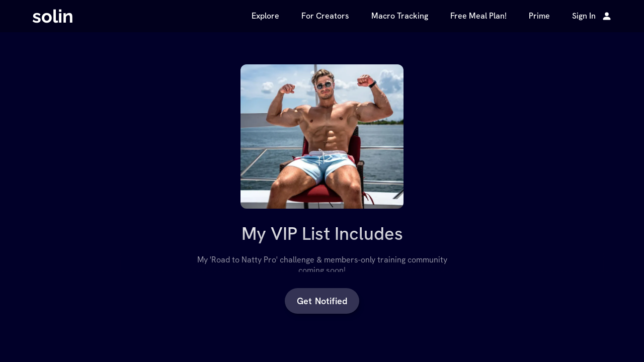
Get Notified (322, 301)
